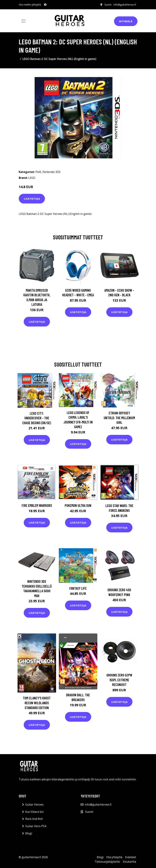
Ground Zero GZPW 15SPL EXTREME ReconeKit (119, 680)
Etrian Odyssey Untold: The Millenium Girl (119, 418)
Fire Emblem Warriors (37, 505)
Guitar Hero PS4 (36, 826)
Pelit (38, 172)
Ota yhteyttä (114, 857)
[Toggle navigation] (23, 21)
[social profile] (45, 5)
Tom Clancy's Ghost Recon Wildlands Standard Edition (37, 703)
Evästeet (131, 857)
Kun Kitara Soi (34, 812)
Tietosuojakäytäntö (107, 862)
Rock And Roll (34, 819)
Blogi (29, 833)
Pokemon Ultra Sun (78, 505)
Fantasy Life (78, 588)
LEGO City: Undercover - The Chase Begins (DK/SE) (37, 418)
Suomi (108, 5)
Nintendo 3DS (52, 172)
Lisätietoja (32, 199)
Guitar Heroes (34, 804)
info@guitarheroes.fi (125, 5)
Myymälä (126, 21)
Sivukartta (129, 862)
